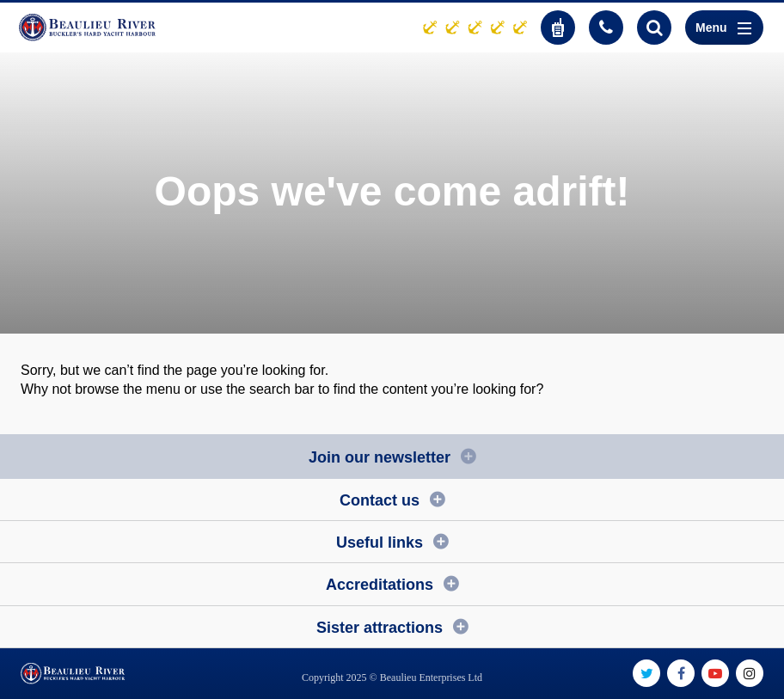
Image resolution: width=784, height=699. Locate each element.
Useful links (380, 543)
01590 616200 (606, 28)
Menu (723, 28)
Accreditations (380, 585)
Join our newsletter (380, 457)
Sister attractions (380, 628)
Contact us (380, 500)
